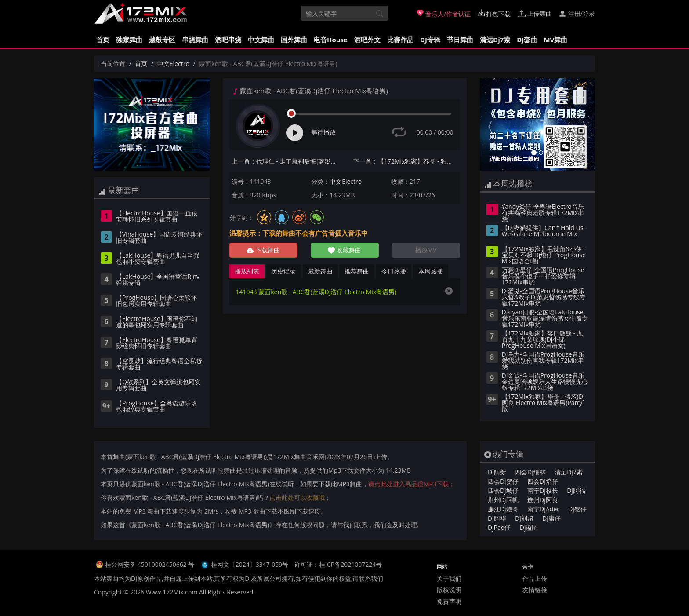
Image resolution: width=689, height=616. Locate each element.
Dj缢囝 (529, 527)
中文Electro (173, 64)
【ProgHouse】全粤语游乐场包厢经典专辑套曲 (156, 407)
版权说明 (449, 590)
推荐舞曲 (357, 271)
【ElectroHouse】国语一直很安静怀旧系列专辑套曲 (157, 217)
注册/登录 (577, 13)
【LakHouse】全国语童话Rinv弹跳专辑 (158, 280)
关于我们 (449, 578)
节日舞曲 (460, 40)
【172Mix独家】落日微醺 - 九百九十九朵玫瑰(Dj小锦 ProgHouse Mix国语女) (542, 340)
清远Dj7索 (495, 40)
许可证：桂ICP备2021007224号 (338, 564)
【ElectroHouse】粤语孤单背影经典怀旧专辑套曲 (157, 343)
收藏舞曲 (344, 250)
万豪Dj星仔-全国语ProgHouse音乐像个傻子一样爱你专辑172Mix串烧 (543, 277)
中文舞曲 (261, 40)
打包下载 (494, 14)
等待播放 (323, 132)
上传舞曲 (535, 13)
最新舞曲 (320, 271)
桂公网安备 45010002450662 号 (150, 564)
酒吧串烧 (228, 40)
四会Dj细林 (530, 472)
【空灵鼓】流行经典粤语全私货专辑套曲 (159, 364)
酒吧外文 (367, 40)
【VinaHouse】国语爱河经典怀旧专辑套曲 (159, 238)
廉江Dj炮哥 (503, 509)
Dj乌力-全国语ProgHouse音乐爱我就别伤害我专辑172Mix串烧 (543, 361)
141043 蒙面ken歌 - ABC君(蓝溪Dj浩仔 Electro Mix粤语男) (316, 292)
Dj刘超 (524, 518)
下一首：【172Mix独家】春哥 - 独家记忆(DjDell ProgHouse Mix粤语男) (407, 161)
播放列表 (247, 271)
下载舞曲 (263, 250)
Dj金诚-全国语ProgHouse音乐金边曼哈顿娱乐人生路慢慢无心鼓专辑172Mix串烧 (545, 382)
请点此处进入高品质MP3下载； (412, 484)
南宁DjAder (543, 509)
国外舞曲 (294, 40)
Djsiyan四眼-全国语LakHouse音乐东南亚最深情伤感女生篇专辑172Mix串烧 (545, 319)
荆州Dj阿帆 (503, 500)
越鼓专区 (162, 40)
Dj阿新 (497, 472)
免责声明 (449, 601)
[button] (488, 124)
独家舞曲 (129, 40)
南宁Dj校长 (543, 490)
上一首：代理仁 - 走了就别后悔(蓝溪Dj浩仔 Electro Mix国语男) (285, 161)
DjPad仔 (499, 527)
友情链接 (535, 590)
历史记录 (283, 271)
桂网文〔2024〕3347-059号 (250, 564)
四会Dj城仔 (503, 490)
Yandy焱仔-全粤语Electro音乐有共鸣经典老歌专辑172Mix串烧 (543, 213)
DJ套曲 (527, 40)
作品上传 (535, 578)
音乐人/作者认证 (444, 14)
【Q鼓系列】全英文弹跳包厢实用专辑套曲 (158, 386)
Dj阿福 (576, 490)
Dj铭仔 (577, 509)
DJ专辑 (430, 40)
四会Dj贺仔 (503, 481)
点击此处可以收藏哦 (297, 498)
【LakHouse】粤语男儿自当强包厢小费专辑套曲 (158, 259)
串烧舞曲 (195, 40)
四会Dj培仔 (543, 481)
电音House (331, 40)
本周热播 (431, 271)
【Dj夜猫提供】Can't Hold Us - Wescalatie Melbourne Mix (544, 231)
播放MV (426, 250)
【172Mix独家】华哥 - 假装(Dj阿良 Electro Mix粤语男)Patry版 (543, 403)
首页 (103, 40)
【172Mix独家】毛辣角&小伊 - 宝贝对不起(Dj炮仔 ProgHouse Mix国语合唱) (544, 255)
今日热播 (394, 271)
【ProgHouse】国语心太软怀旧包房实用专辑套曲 (156, 301)
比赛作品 (400, 40)
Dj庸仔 (551, 518)
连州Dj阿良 (543, 500)
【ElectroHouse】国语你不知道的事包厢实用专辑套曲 (157, 322)
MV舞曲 (555, 40)
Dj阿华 (497, 518)
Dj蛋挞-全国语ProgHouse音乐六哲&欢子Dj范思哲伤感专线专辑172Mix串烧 (544, 298)
